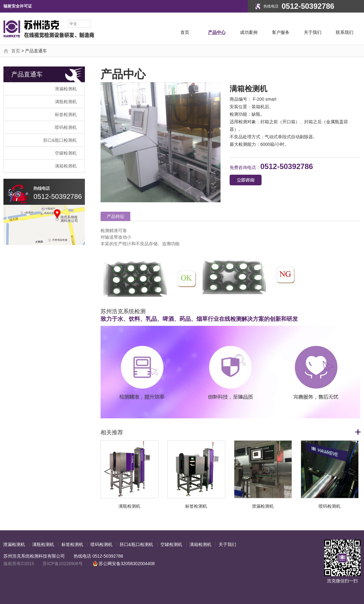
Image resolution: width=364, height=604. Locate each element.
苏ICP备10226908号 (63, 564)
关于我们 (313, 32)
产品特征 (116, 216)
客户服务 (281, 32)
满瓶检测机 (66, 102)
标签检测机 (66, 114)
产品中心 (217, 32)
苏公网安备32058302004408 (124, 564)
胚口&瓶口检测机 (60, 140)
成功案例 (249, 32)
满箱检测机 (66, 166)
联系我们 (345, 32)
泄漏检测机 (66, 89)
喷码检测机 (66, 127)
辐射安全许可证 (18, 6)
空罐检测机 (66, 153)
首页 (185, 32)
